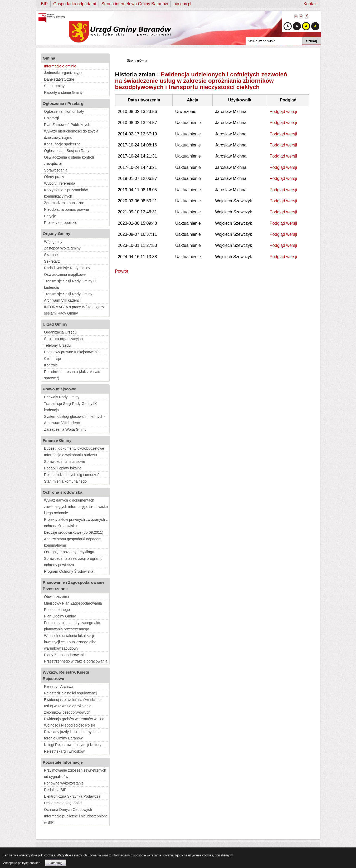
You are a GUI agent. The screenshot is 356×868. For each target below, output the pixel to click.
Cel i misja (53, 359)
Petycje (50, 216)
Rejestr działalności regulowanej (70, 693)
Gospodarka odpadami (75, 4)
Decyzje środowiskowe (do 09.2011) (74, 532)
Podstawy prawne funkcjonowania (72, 352)
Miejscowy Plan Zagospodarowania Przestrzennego (73, 606)
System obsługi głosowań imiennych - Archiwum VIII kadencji (75, 420)
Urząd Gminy (55, 324)
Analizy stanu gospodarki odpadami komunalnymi (73, 542)
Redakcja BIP (55, 790)
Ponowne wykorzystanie (64, 783)
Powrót (122, 271)
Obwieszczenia (56, 597)
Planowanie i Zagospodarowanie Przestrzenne (74, 585)
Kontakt (311, 4)
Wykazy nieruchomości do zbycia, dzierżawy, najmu (72, 134)
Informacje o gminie (60, 66)
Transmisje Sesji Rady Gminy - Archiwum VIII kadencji (69, 297)
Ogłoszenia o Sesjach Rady (67, 151)
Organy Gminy (57, 234)
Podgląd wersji (283, 112)
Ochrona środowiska (62, 492)
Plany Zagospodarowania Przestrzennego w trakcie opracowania (76, 658)
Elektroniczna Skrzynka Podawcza (72, 796)
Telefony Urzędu (57, 345)
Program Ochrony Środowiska (69, 571)
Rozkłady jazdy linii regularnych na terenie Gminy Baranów (72, 735)
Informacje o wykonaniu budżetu (70, 455)
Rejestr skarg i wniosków (64, 751)
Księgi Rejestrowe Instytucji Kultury (73, 745)
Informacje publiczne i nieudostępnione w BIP (76, 819)
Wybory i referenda (60, 183)
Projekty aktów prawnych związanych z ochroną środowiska (76, 523)
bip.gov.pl (182, 4)
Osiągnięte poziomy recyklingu (69, 552)
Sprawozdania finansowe (65, 462)
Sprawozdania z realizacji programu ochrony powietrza (73, 562)
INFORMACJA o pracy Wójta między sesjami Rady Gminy (74, 310)
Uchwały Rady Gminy (62, 397)
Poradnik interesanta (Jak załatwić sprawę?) (72, 375)
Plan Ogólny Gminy (60, 616)
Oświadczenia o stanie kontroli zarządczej (69, 160)
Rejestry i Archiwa (59, 686)
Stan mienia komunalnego (65, 481)
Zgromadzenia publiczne (64, 203)
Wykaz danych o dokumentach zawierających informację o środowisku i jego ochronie (76, 507)
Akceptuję (55, 863)
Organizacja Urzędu (60, 332)
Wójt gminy (53, 242)
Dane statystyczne (59, 79)
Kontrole (51, 365)
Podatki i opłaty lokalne (63, 468)
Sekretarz (52, 261)
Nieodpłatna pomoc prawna (66, 209)
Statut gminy (54, 86)
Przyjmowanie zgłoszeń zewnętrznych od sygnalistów (75, 773)
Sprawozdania (56, 170)
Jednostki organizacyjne (64, 73)
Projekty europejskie (61, 223)
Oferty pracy (54, 177)
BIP (44, 4)
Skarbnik (51, 255)
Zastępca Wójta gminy (62, 248)
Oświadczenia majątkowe (65, 274)
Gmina (49, 58)
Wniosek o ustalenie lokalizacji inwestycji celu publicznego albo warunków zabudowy (70, 642)
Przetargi (51, 118)
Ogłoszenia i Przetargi (64, 103)
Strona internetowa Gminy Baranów (135, 4)
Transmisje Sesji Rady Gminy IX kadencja (70, 284)
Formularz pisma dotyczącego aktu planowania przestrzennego (73, 626)
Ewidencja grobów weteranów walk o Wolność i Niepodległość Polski (74, 722)
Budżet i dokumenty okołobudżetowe (74, 448)
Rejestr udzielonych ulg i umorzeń (72, 475)
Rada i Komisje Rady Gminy (67, 268)
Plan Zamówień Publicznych (67, 125)
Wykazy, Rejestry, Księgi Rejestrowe (66, 675)
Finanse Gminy (57, 440)
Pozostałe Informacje (63, 762)
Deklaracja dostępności (63, 803)
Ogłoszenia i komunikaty (64, 111)
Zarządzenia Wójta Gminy (65, 429)
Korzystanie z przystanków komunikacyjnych (66, 193)
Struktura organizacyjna (63, 339)
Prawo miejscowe (59, 389)
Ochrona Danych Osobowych (68, 810)
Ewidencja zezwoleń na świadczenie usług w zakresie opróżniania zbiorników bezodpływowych (74, 706)
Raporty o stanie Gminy (63, 92)
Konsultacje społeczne (62, 144)
